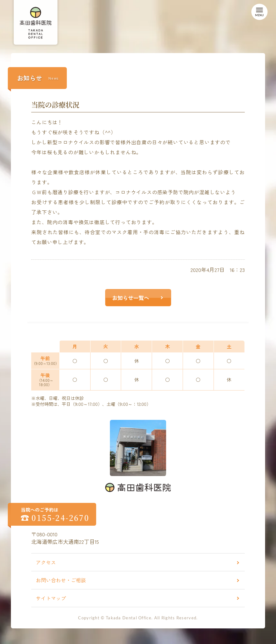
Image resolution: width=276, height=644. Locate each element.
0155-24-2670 (60, 518)
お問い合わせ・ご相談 (61, 580)
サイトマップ (51, 598)
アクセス (46, 562)
